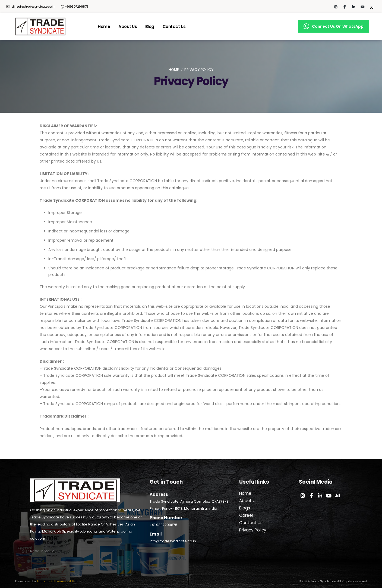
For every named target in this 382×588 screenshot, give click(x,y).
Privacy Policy (253, 530)
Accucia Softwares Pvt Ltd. (56, 581)
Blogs (245, 508)
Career (246, 515)
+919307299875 (75, 7)
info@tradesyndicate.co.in (173, 541)
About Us (128, 27)
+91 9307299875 (163, 525)
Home (104, 27)
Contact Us (174, 27)
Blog (150, 27)
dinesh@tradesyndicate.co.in (31, 7)
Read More (43, 551)
